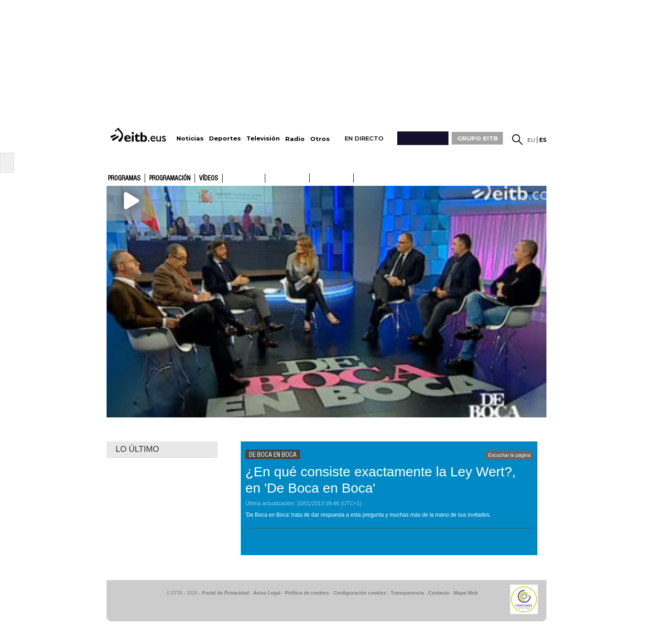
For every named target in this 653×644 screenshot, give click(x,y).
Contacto (439, 593)
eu (531, 140)
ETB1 (244, 178)
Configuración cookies (360, 593)
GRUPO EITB (478, 138)
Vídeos (209, 179)
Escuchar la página (509, 455)
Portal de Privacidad (225, 593)
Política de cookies (307, 593)
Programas (124, 179)
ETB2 (288, 178)
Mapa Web (465, 593)
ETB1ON (314, 177)
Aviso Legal (267, 593)
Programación (170, 179)
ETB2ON (358, 177)
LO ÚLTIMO (137, 449)
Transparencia (407, 593)
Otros (320, 139)
